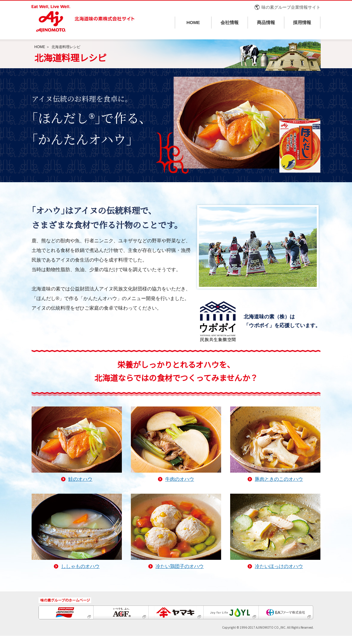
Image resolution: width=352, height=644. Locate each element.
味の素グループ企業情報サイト (291, 7)
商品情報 (266, 22)
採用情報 (302, 22)
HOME (193, 22)
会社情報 (230, 22)
